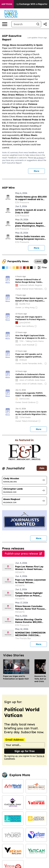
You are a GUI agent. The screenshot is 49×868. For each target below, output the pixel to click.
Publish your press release (23, 554)
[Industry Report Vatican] (13, 819)
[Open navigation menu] (5, 24)
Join (42, 468)
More (37, 171)
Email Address (15, 740)
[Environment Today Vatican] (36, 802)
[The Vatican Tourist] (13, 835)
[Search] (23, 24)
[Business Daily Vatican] (36, 786)
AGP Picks (7, 4)
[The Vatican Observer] (36, 819)
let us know (39, 158)
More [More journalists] (41, 538)
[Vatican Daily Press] (13, 851)
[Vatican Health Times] (36, 851)
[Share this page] (45, 24)
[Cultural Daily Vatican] (13, 802)
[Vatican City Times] (36, 835)
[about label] (17, 285)
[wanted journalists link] (24, 452)
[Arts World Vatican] (13, 786)
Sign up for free (25, 751)
